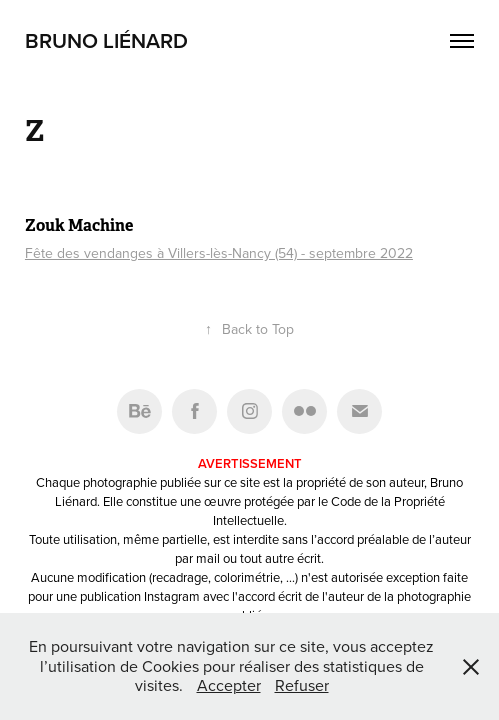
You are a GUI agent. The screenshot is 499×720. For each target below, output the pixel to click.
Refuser (302, 685)
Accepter (229, 685)
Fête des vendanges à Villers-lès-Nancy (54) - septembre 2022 (219, 253)
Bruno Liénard (106, 40)
